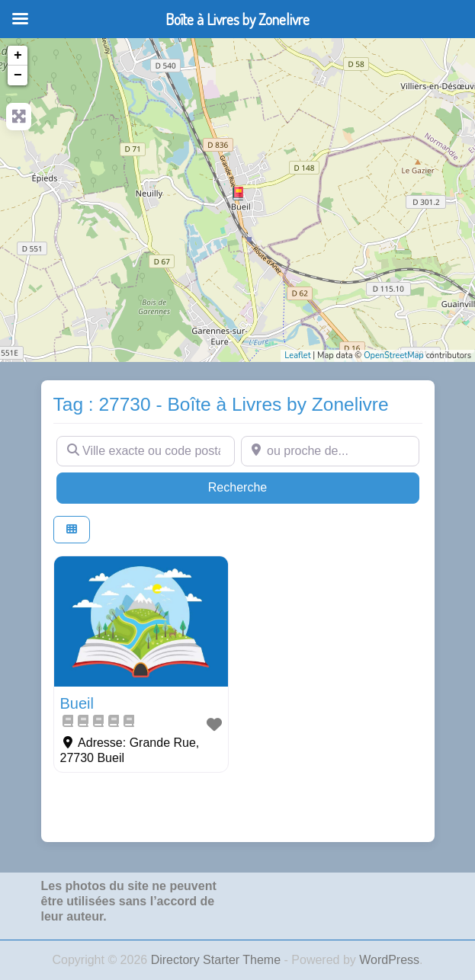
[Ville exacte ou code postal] (146, 451)
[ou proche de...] (330, 451)
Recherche (267, 486)
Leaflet (297, 355)
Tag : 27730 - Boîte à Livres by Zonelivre (221, 404)
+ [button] (18, 56)
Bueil (77, 703)
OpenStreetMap (394, 355)
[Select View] (72, 530)
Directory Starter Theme (218, 960)
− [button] (18, 75)
